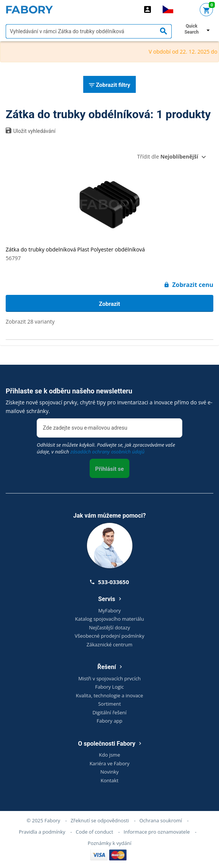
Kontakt (109, 780)
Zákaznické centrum (109, 644)
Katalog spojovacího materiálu (109, 619)
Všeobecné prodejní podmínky (110, 636)
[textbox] (89, 31)
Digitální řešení (109, 712)
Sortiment (109, 704)
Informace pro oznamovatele (157, 832)
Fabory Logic (109, 687)
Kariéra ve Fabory (110, 763)
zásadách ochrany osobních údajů (107, 452)
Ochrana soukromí (161, 820)
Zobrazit (110, 304)
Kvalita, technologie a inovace (110, 695)
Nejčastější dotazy (109, 627)
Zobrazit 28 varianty (30, 321)
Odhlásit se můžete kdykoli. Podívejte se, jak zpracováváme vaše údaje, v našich (106, 448)
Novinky (109, 772)
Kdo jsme (110, 755)
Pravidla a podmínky (42, 832)
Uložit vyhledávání (31, 131)
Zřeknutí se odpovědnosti (100, 820)
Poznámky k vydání (109, 843)
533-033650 (109, 582)
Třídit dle (168, 156)
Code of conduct (94, 832)
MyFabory (110, 611)
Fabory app (109, 721)
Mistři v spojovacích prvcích (109, 678)
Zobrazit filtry (110, 85)
